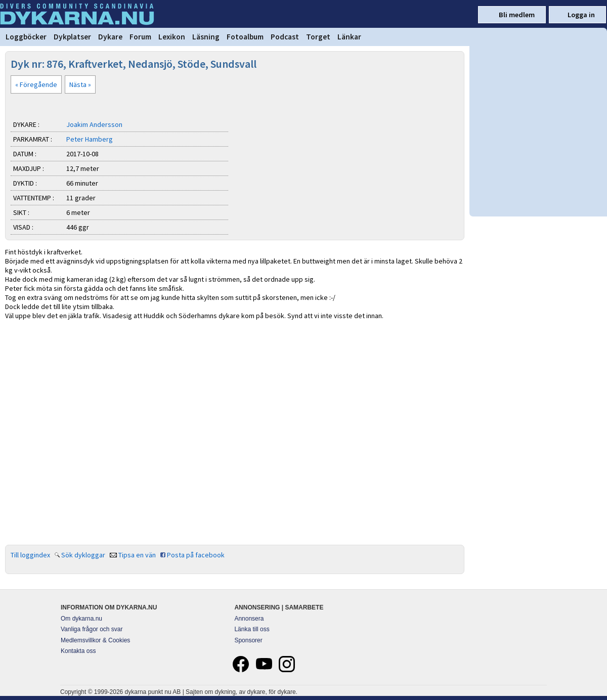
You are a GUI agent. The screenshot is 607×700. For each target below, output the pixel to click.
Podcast (285, 37)
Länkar (349, 37)
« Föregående (36, 84)
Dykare (110, 37)
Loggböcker (26, 37)
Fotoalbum (245, 37)
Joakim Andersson (94, 124)
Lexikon (172, 37)
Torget (318, 37)
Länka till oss (252, 629)
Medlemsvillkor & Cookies (95, 640)
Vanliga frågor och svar (92, 629)
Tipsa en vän (137, 555)
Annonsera (249, 619)
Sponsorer (248, 640)
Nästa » (80, 84)
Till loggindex (30, 555)
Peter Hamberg (90, 139)
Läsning (206, 37)
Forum (140, 37)
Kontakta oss (78, 651)
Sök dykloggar (83, 555)
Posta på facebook (196, 555)
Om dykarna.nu (81, 619)
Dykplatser (72, 37)
